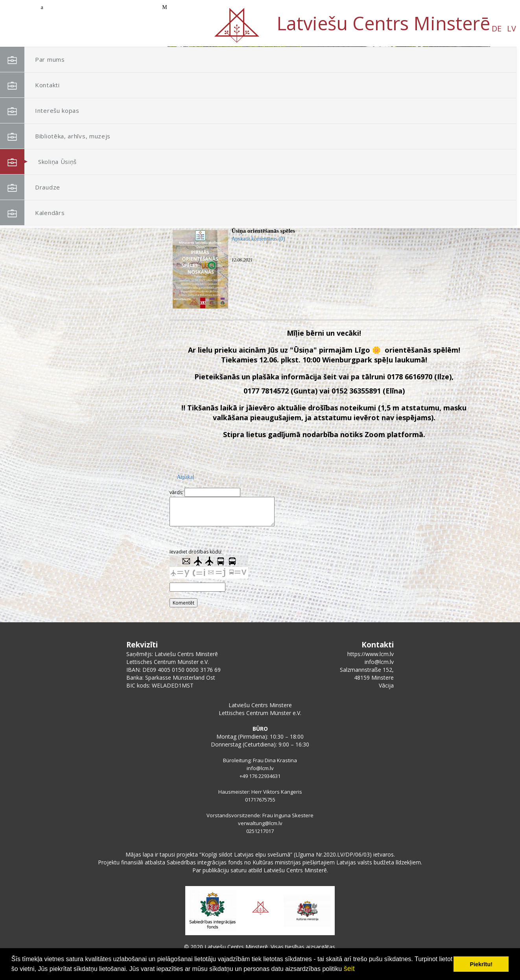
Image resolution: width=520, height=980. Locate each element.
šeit (349, 969)
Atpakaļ (185, 477)
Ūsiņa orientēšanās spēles (263, 231)
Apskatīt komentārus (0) (258, 239)
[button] (467, 97)
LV (80, 28)
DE (65, 28)
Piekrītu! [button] (481, 964)
